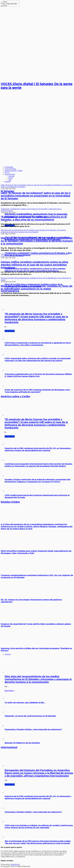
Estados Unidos (10, 502)
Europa (11, 176)
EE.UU (7, 172)
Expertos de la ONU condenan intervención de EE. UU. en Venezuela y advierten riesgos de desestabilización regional (38, 449)
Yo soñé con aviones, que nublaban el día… (25, 702)
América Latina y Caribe (14, 171)
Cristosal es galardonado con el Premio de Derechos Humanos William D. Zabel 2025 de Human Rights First (38, 375)
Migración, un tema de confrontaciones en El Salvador (30, 716)
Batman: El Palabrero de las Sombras (22, 743)
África (11, 178)
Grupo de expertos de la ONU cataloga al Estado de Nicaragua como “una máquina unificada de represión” (37, 391)
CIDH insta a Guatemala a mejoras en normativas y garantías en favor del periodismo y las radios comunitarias (38, 344)
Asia (10, 180)
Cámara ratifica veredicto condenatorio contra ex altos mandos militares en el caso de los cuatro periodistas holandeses (34, 265)
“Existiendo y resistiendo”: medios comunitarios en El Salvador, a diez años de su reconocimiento (34, 218)
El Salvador (9, 167)
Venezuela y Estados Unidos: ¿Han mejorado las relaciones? (33, 729)
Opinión (8, 182)
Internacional (10, 174)
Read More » (10, 331)
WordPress (15, 864)
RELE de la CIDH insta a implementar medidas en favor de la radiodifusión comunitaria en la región (37, 287)
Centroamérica (10, 169)
